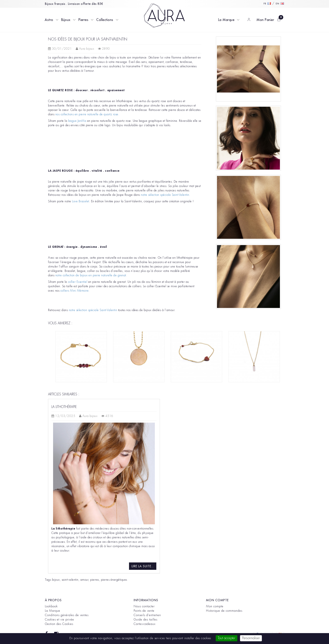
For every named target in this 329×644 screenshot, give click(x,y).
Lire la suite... (143, 566)
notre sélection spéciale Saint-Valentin (93, 310)
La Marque (226, 20)
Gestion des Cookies (59, 624)
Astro (49, 20)
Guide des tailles (146, 619)
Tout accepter (227, 638)
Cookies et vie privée (59, 619)
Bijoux (66, 20)
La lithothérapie (64, 407)
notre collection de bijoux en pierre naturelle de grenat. (92, 275)
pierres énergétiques (114, 580)
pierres (95, 580)
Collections (105, 20)
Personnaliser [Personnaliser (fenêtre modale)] (251, 638)
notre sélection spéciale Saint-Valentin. (166, 195)
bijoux (56, 580)
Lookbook (51, 606)
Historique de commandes (224, 611)
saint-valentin (70, 580)
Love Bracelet (81, 201)
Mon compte (215, 606)
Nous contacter (144, 606)
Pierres (84, 20)
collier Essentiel (78, 282)
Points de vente (144, 611)
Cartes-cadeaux (145, 624)
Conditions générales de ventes (67, 615)
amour (84, 580)
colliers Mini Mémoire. (76, 291)
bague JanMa (77, 121)
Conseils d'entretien (147, 615)
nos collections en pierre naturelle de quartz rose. (87, 114)
